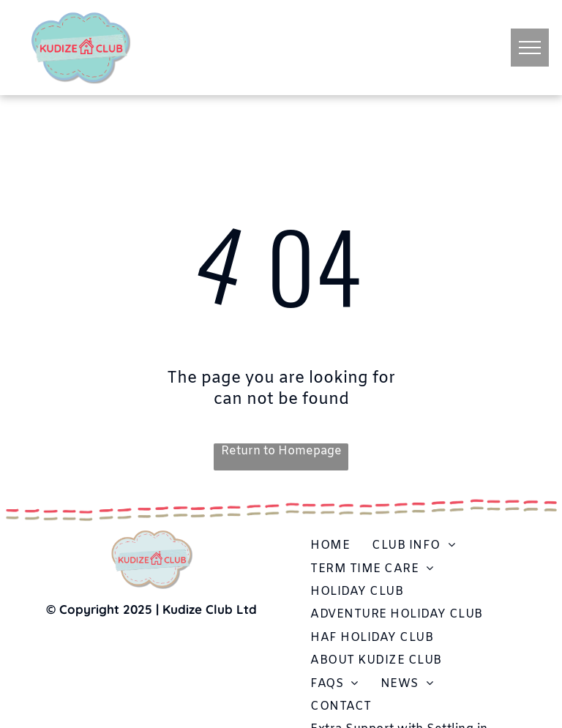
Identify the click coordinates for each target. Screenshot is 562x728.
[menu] (530, 48)
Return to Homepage (281, 451)
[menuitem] (330, 545)
